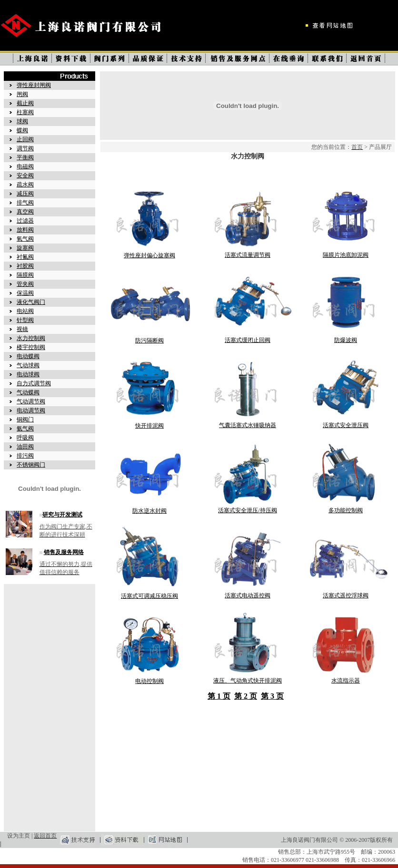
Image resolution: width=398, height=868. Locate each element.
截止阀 (25, 103)
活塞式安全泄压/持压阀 (247, 510)
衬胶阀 (25, 266)
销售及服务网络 (64, 552)
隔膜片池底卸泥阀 (346, 255)
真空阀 (25, 212)
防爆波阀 (346, 340)
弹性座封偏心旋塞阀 (149, 255)
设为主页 (19, 836)
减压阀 (25, 194)
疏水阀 (25, 185)
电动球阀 (28, 374)
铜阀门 (25, 419)
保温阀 (25, 293)
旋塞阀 (25, 248)
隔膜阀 (25, 275)
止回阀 (25, 139)
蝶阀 (22, 130)
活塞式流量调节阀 (248, 255)
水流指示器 (346, 681)
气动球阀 (28, 365)
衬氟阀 (25, 257)
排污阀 (25, 456)
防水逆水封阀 (149, 511)
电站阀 (25, 311)
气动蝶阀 (28, 392)
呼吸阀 (25, 438)
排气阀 (25, 203)
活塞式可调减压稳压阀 (149, 596)
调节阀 (25, 148)
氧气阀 (25, 239)
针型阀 (25, 320)
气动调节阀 (31, 401)
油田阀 (25, 447)
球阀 (22, 121)
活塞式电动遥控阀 (248, 595)
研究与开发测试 (62, 515)
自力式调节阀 (34, 383)
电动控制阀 (149, 681)
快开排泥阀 (149, 426)
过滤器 (25, 221)
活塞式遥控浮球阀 (346, 595)
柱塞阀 (25, 112)
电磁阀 (25, 166)
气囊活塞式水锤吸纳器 (248, 425)
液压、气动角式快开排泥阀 (248, 681)
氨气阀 (25, 429)
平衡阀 (25, 157)
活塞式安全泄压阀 (346, 425)
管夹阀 (25, 284)
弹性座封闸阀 (34, 85)
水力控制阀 (31, 338)
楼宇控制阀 (31, 347)
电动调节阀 (31, 410)
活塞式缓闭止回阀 (248, 340)
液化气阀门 (31, 302)
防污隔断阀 (149, 341)
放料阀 (25, 230)
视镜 (22, 329)
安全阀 (25, 176)
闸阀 (22, 94)
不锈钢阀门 (31, 465)
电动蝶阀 (28, 356)
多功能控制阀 (346, 510)
